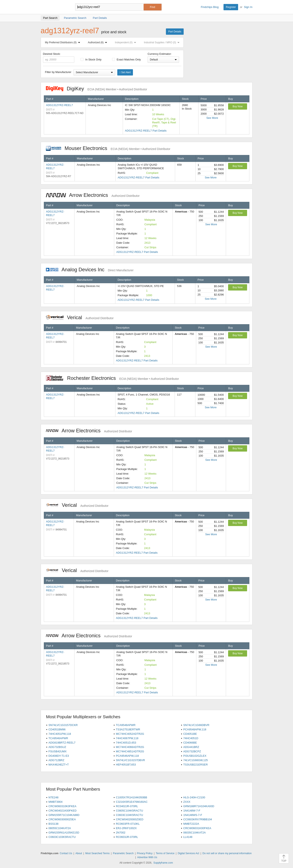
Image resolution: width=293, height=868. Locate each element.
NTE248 (53, 797)
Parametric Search (123, 853)
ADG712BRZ (56, 760)
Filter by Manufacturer (58, 72)
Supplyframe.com (163, 863)
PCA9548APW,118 (195, 729)
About (79, 853)
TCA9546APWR (58, 738)
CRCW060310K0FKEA (62, 806)
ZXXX (187, 802)
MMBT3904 (55, 802)
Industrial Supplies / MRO (162, 42)
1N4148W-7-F (192, 811)
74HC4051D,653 (126, 743)
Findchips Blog (210, 7)
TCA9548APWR (126, 725)
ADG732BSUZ (57, 747)
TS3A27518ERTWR (128, 729)
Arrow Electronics (93, 195)
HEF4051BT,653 (126, 765)
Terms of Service (165, 853)
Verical (80, 317)
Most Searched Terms (98, 853)
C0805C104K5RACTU (129, 811)
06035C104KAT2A (194, 833)
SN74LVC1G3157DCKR (63, 725)
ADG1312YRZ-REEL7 (60, 105)
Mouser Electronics (108, 148)
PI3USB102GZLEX (195, 756)
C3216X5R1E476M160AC (132, 802)
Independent (126, 42)
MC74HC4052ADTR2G (130, 734)
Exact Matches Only (126, 60)
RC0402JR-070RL (127, 806)
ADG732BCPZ (192, 751)
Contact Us (66, 853)
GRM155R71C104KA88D (64, 815)
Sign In (248, 7)
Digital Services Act (189, 853)
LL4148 (188, 837)
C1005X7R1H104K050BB (131, 797)
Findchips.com (54, 7)
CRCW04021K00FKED (62, 811)
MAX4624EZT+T (59, 765)
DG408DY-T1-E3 (59, 756)
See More (212, 118)
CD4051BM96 (57, 729)
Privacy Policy (145, 853)
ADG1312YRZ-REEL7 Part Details (146, 131)
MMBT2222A (191, 824)
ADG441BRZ (191, 747)
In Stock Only (91, 60)
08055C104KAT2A (60, 828)
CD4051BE (190, 734)
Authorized (98, 42)
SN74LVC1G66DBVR (196, 725)
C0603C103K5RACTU (62, 837)
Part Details (175, 32)
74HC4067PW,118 (127, 738)
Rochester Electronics (112, 378)
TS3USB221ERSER (195, 765)
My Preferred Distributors (63, 42)
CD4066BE (190, 743)
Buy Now (237, 106)
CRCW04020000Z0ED (130, 819)
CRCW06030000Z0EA (62, 819)
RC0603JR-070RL (127, 837)
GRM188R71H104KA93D (199, 806)
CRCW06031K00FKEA (197, 828)
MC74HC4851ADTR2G (130, 751)
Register (231, 7)
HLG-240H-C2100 (194, 797)
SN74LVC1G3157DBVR (130, 760)
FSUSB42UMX (57, 751)
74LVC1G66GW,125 (196, 760)
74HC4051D (191, 738)
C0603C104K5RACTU (129, 815)
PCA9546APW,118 (127, 756)
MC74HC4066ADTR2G (130, 747)
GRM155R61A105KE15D (64, 833)
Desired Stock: (59, 58)
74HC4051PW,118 (60, 734)
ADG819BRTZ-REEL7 (62, 743)
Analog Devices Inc (90, 269)
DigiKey (97, 89)
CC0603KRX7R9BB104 (198, 819)
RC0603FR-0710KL (128, 824)
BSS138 (53, 824)
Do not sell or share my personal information (227, 853)
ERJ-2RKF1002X (126, 828)
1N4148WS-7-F (193, 815)
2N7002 (121, 833)
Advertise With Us (147, 857)
